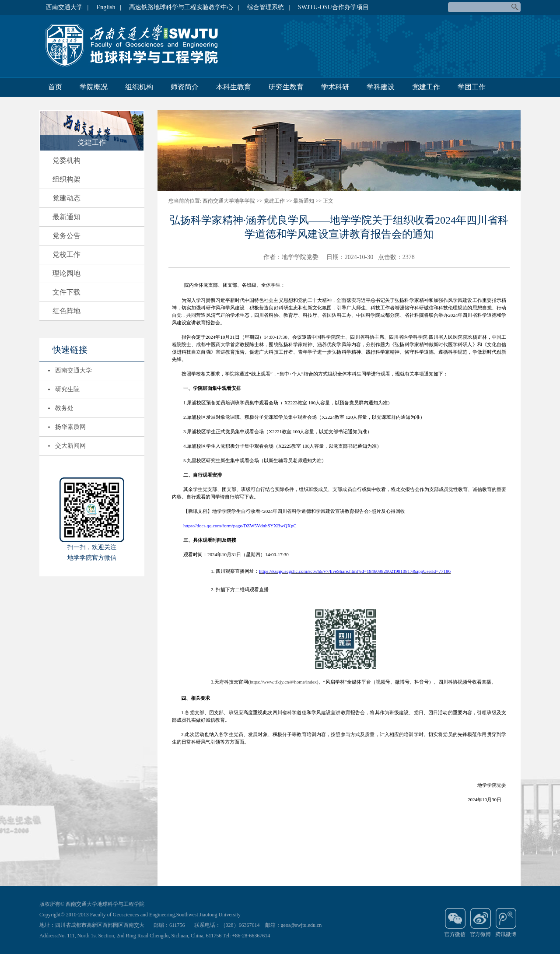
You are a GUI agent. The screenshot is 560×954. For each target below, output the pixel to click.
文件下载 (66, 292)
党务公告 (66, 236)
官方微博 (480, 922)
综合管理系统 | (268, 7)
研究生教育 (286, 87)
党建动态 (66, 198)
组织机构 (139, 87)
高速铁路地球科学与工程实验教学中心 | (184, 7)
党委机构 (66, 160)
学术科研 (335, 87)
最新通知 (66, 217)
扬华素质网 (70, 427)
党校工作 (66, 254)
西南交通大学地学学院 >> (233, 201)
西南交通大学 (73, 370)
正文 (328, 201)
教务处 (64, 408)
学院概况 (94, 87)
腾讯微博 (506, 922)
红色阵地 (66, 311)
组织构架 (66, 179)
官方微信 (455, 922)
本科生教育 (234, 87)
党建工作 (426, 87)
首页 (55, 87)
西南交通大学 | (67, 7)
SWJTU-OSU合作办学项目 (333, 7)
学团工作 (472, 87)
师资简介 (185, 87)
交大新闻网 (70, 446)
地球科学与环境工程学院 (136, 46)
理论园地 (66, 273)
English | (109, 7)
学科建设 (381, 87)
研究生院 (67, 389)
